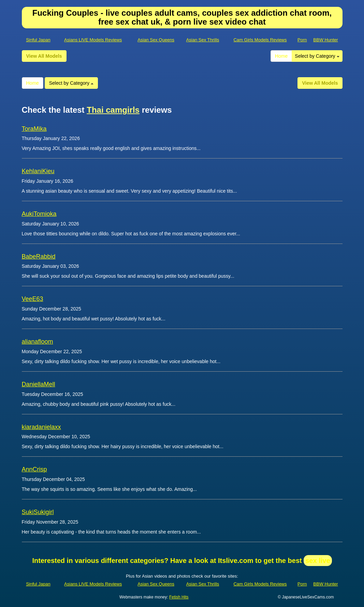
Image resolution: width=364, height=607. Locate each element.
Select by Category (317, 56)
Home (281, 56)
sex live (318, 561)
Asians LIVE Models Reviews (93, 40)
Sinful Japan (38, 40)
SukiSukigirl (38, 512)
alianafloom (38, 342)
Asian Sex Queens (156, 40)
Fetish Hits (179, 597)
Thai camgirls (113, 110)
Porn (302, 40)
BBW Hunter (325, 40)
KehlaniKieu (38, 171)
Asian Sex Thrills (203, 40)
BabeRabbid (39, 257)
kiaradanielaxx (41, 427)
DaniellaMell (39, 384)
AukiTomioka (39, 214)
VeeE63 (33, 299)
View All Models (44, 56)
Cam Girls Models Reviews (260, 40)
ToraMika (34, 129)
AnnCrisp (34, 469)
